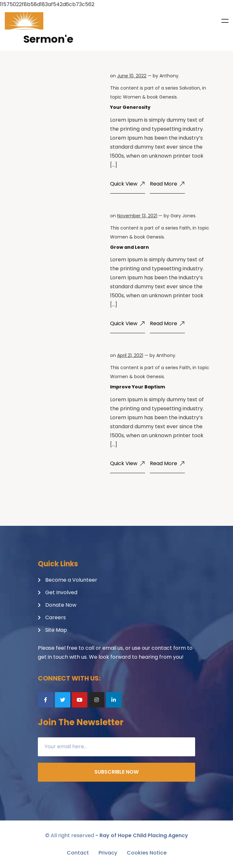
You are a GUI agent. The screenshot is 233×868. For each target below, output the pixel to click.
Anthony (169, 76)
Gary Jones (183, 216)
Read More (167, 184)
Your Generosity (130, 107)
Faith (185, 228)
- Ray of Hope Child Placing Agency (142, 835)
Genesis (168, 97)
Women (132, 97)
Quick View (128, 184)
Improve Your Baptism (138, 387)
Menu (225, 21)
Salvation (190, 88)
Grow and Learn (129, 247)
